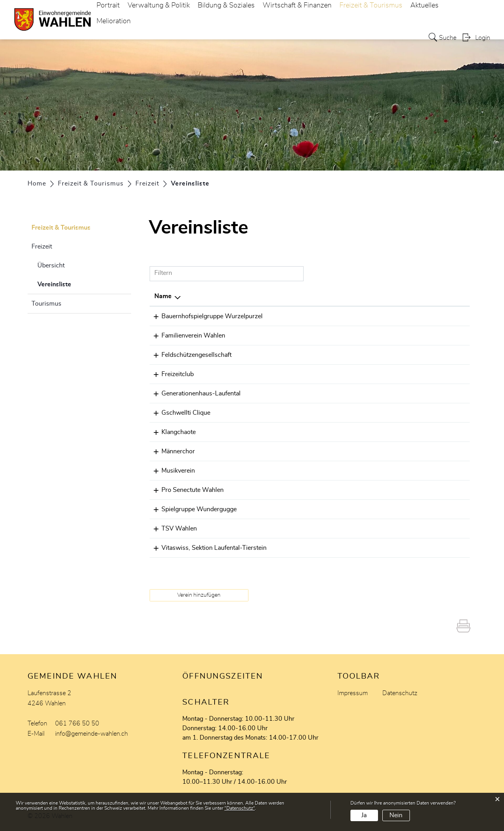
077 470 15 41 (311, 393)
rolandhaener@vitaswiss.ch (396, 548)
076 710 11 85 (311, 509)
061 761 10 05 (311, 471)
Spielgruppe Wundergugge (192, 509)
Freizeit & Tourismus (61, 228)
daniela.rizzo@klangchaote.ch (398, 432)
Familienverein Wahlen (186, 336)
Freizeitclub (170, 374)
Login (483, 38)
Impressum (353, 693)
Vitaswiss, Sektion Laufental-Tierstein (207, 548)
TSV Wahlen (172, 529)
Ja (364, 815)
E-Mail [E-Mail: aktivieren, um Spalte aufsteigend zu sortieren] (366, 296)
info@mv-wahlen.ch (385, 471)
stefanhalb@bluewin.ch (390, 355)
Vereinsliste (74, 283)
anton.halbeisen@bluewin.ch (397, 451)
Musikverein (171, 471)
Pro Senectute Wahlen (185, 490)
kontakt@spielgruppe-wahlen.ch (402, 509)
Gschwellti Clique (179, 413)
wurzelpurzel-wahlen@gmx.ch (400, 316)
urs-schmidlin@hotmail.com (397, 490)
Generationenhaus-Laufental (194, 393)
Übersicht (51, 265)
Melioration (114, 21)
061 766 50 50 (77, 723)
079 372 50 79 (311, 355)
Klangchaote (171, 432)
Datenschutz (400, 693)
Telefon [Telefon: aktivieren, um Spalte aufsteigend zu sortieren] (300, 296)
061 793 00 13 (311, 336)
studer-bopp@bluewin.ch (393, 529)
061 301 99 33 (311, 316)
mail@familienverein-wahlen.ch (401, 336)
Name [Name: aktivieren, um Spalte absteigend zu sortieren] (163, 296)
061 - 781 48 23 (313, 451)
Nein (396, 815)
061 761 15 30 (311, 529)
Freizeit (42, 247)
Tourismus (46, 304)
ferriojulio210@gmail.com (394, 374)
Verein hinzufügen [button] (199, 595)
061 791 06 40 (311, 548)
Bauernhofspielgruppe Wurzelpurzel (205, 316)
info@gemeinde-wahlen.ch (92, 734)
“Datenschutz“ (240, 808)
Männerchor (171, 451)
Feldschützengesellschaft (189, 355)
